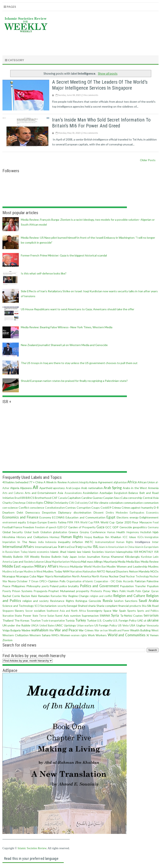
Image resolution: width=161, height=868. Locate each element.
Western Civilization (16, 635)
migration (28, 566)
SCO (37, 606)
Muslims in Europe (13, 572)
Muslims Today (53, 571)
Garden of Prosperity (82, 527)
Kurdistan (146, 557)
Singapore (8, 611)
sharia (92, 606)
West (155, 630)
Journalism (93, 557)
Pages (10, 7)
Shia (144, 606)
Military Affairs (46, 566)
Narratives (76, 572)
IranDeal (70, 547)
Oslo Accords (125, 581)
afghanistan (120, 482)
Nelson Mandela (139, 571)
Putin (138, 591)
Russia (108, 601)
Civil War (93, 503)
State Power (23, 616)
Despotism (49, 512)
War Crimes (86, 630)
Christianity (61, 503)
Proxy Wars (111, 591)
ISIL (96, 547)
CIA (71, 503)
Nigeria (49, 576)
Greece (73, 532)
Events (52, 522)
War (52, 630)
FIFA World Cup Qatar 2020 (112, 522)
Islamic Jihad (58, 552)
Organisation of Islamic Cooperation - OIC (91, 581)
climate (104, 503)
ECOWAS (58, 517)
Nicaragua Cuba (26, 576)
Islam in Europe (143, 547)
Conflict (24, 508)
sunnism (75, 616)
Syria (115, 615)
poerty (45, 586)
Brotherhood (43, 498)
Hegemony (133, 532)
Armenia (153, 488)
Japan (73, 557)
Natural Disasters (117, 571)
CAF (55, 498)
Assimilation (91, 493)
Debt (20, 512)
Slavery (19, 611)
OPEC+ (43, 581)
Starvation (8, 616)
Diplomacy (65, 512)
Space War (111, 611)
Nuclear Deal (117, 576)
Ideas (132, 537)
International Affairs (18, 547)
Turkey (81, 620)
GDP (115, 527)
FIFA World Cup (84, 522)
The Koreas (22, 620)
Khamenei (117, 557)
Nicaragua (9, 576)
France (18, 527)
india (41, 542)
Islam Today (21, 552)
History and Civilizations (32, 537)
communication (133, 503)
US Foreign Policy (106, 625)
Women (65, 635)
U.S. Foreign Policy (125, 620)
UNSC (59, 625)
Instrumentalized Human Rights (114, 542)
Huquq (88, 537)
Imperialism (9, 542)
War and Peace (66, 630)
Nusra (12, 581)
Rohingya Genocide (88, 601)
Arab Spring (113, 488)
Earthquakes (137, 513)
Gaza (100, 527)
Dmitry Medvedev (117, 513)
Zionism (7, 640)
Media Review (150, 562)
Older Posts (148, 160)
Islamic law (74, 552)
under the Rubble (19, 625)
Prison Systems (22, 591)
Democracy (33, 512)
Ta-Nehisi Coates (131, 616)
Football (8, 527)
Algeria (15, 488)
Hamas (111, 532)
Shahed (83, 606)
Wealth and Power (119, 630)
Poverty (7, 591)
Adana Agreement (101, 482)
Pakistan (140, 581)
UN (4, 625)
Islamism (110, 552)
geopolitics (140, 527)
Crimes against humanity (137, 508)
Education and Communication (86, 517)
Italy (65, 557)
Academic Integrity (78, 482)
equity (22, 522)
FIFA (70, 522)
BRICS (30, 498)
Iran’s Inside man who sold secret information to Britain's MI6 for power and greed (101, 123)
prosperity (83, 591)
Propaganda (41, 591)
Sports (132, 611)
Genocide (126, 527)
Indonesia (51, 542)
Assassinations (73, 493)
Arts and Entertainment (41, 493)
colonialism (116, 503)
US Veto (123, 625)
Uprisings (70, 625)
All (35, 487)
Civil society (81, 503)
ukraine (153, 620)
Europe (42, 522)
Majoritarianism (61, 562)
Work (91, 635)
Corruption (84, 508)
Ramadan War (59, 596)
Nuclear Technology (138, 576)
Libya (48, 562)
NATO (101, 571)
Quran (155, 591)
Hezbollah (146, 532)
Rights (70, 601)
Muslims (153, 566)
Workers (101, 635)
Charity (7, 503)
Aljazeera (26, 488)
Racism (26, 596)
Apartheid (46, 488)
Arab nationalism (92, 488)
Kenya (105, 557)
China (48, 502)
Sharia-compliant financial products (119, 606)
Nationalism (90, 572)
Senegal (72, 606)
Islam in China (126, 547)
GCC (108, 527)
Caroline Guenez (92, 498)
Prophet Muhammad (61, 591)
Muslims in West (33, 572)
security (62, 606)
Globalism (46, 532)
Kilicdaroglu (132, 557)
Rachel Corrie (11, 596)
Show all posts (108, 73)
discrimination (82, 512)
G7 (65, 527)
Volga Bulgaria (12, 630)
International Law (46, 547)
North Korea (100, 576)
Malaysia (76, 562)
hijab (156, 532)
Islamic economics (39, 552)
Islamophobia (124, 552)
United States (47, 626)
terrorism (151, 615)
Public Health (127, 591)
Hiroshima (9, 537)
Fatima (62, 522)
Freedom (29, 527)
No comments (91, 95)
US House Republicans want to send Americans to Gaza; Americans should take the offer (78, 309)
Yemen (154, 635)
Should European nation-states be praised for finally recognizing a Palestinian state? (74, 381)
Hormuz (55, 537)
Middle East (12, 566)
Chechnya (19, 503)
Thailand (8, 620)
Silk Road (153, 606)
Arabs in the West (135, 488)
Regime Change (79, 596)
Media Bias (133, 562)
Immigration (152, 537)
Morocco (64, 567)
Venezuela (153, 626)
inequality (64, 542)
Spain (123, 611)
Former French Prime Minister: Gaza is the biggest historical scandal (64, 255)
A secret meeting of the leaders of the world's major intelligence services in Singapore (100, 85)
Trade (45, 621)
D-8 (156, 508)
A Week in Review (55, 482)
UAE (140, 620)
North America (82, 576)
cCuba (123, 498)
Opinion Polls (57, 581)
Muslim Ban (99, 567)
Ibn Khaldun (113, 537)
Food (156, 522)
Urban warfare (85, 626)
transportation (57, 621)
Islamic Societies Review (32, 848)
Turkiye (92, 620)
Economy (45, 517)
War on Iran (101, 630)
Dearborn (8, 512)
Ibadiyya (98, 537)
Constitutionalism (55, 508)
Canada (63, 498)
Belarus (133, 493)
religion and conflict (101, 596)
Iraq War (87, 547)
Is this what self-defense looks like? (44, 273)
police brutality (69, 586)
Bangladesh (121, 493)
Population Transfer (133, 586)
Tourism (35, 620)
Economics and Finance (20, 517)
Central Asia (151, 498)
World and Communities (127, 635)
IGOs (141, 537)
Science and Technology (18, 606)
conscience (37, 508)
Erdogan (32, 522)
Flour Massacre (142, 522)
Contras (71, 508)
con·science (10, 508)
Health (121, 532)
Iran (61, 547)
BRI (23, 498)
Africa (132, 482)
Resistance (57, 601)
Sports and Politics (148, 611)
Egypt (111, 517)
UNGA (35, 626)
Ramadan (44, 596)
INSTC (89, 542)
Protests (96, 591)
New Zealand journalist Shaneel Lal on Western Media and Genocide (64, 345)
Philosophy (33, 586)
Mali (84, 562)
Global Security (13, 532)
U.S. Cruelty (105, 620)
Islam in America (108, 547)
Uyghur (141, 625)
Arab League (73, 488)
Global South (32, 532)
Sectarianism (48, 606)
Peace (6, 586)
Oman (35, 581)
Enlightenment (149, 517)
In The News (27, 542)
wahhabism (40, 630)
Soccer (29, 611)
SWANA (105, 616)
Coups (96, 508)
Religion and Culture (129, 596)
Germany (153, 527)
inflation (78, 542)
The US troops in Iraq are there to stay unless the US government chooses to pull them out (79, 363)
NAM (66, 571)
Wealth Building (140, 630)
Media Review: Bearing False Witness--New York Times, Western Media (67, 327)
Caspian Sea (111, 498)
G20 (60, 527)
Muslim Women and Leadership (127, 566)
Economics (152, 513)
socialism (40, 611)
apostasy (59, 488)
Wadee (26, 630)
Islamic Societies (93, 552)
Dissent (99, 512)
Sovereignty (95, 611)
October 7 (23, 581)
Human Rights (72, 537)
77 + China (36, 482)
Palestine (153, 581)
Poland (54, 586)
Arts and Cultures (13, 493)
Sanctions (131, 601)
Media (122, 562)
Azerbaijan (106, 493)
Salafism (119, 601)
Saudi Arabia (149, 601)
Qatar (146, 591)
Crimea (116, 508)
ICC (125, 537)
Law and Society (23, 562)
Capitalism (74, 498)
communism (151, 503)
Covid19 (106, 508)
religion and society (36, 601)
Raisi (34, 596)
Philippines (18, 586)
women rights (79, 635)
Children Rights (35, 503)
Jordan (82, 557)
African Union (146, 482)
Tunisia (70, 620)
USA (132, 625)
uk (145, 621)
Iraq (79, 547)
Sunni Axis (62, 616)
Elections (123, 517)
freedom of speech (46, 527)
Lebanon (39, 562)
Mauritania (110, 562)
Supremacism (90, 616)
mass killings (95, 562)
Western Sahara (40, 635)
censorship (135, 498)
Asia (60, 493)
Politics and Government (99, 586)
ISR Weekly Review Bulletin (43, 557)
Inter (155, 542)
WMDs (55, 635)
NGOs (154, 571)
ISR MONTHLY (143, 552)
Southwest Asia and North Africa (66, 611)
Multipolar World (81, 566)
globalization (60, 532)
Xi (148, 635)
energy (134, 517)
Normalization (63, 576)
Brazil (18, 498)
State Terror (40, 616)
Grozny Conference (93, 532)
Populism (153, 586)
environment (10, 522)
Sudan (51, 616)
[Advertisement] (84, 43)
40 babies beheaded (15, 482)
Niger (40, 576)
